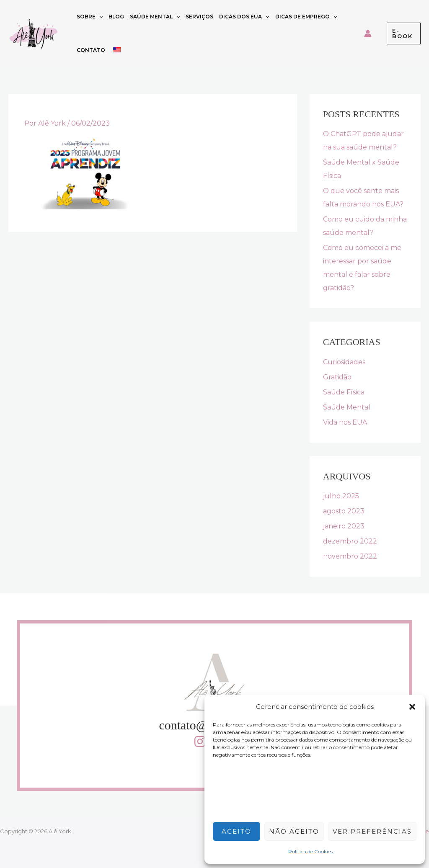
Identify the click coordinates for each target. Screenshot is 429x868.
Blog (116, 17)
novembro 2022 (350, 556)
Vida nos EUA (345, 422)
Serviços (199, 17)
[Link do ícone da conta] (368, 33)
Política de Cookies (310, 851)
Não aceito (294, 831)
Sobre (90, 17)
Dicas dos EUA (244, 17)
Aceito (236, 831)
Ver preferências (372, 831)
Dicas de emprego (306, 17)
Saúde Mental (155, 17)
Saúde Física (344, 392)
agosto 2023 (344, 511)
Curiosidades (344, 362)
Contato (91, 50)
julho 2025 (341, 496)
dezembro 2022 (350, 541)
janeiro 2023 (344, 526)
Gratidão (337, 377)
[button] (412, 707)
